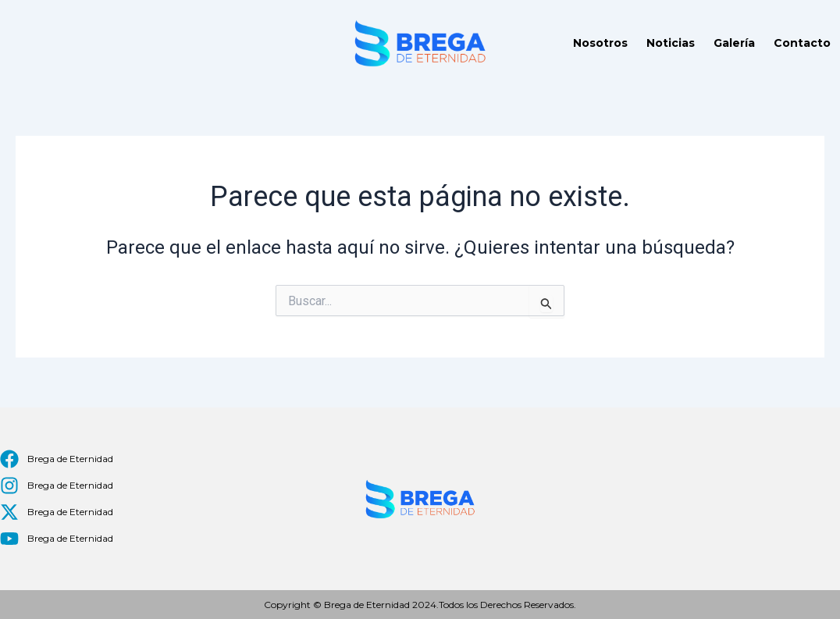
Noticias (671, 43)
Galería (734, 43)
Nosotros (600, 43)
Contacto (802, 43)
